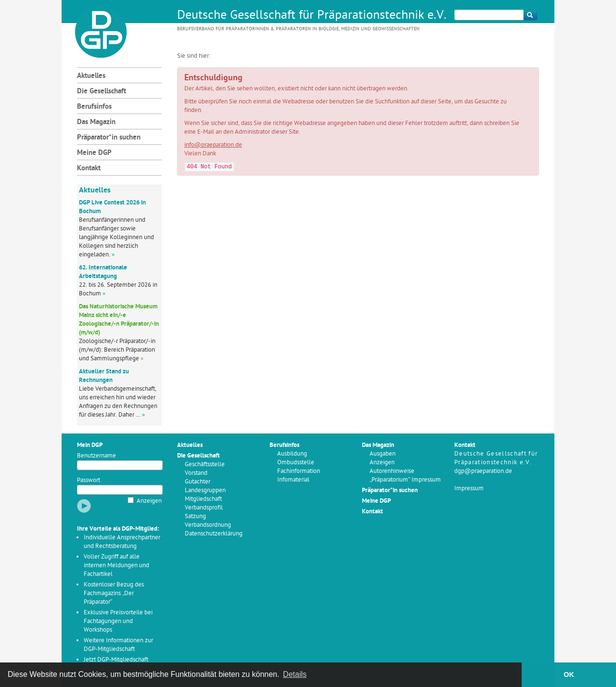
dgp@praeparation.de (483, 471)
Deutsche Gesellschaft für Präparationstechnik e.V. (312, 16)
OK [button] (569, 674)
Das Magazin (96, 122)
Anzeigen (149, 501)
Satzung (195, 516)
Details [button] (295, 674)
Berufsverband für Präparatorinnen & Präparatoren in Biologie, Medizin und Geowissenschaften (298, 29)
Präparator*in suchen (109, 138)
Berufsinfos (94, 107)
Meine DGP (94, 153)
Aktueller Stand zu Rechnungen (104, 376)
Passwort (89, 480)
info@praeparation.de (213, 145)
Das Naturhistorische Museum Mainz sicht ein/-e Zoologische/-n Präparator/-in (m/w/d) (119, 320)
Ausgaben (383, 454)
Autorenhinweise (392, 471)
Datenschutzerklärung (214, 534)
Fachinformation (299, 471)
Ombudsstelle (296, 463)
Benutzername (96, 456)
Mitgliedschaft (203, 499)
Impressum (469, 489)
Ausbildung (292, 454)
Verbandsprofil (204, 508)
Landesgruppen (205, 490)
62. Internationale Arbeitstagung (103, 272)
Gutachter (198, 482)
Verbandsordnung (208, 525)
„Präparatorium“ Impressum (405, 480)
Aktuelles (91, 76)
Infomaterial (293, 480)
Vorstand (196, 473)
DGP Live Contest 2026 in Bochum (112, 207)
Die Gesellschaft (102, 92)
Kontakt (89, 169)
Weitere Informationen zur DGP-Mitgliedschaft (118, 645)
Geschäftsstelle (205, 464)
